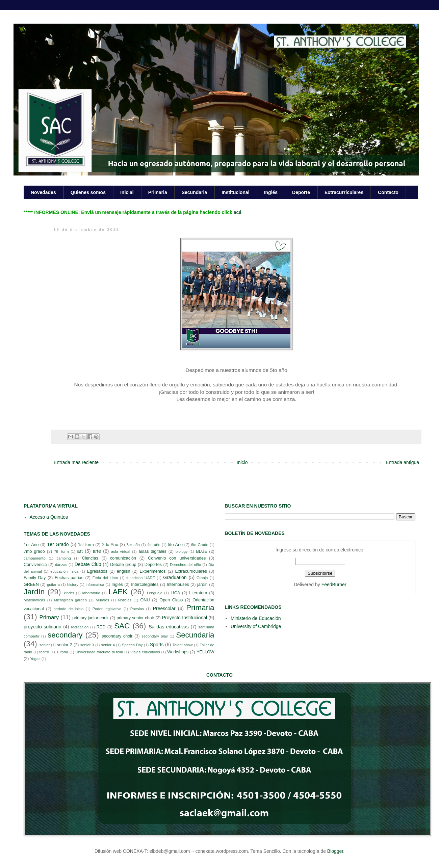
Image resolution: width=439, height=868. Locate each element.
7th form (61, 551)
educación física (64, 571)
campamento (35, 558)
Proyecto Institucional (185, 618)
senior (45, 645)
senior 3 (87, 645)
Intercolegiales (145, 585)
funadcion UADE (141, 578)
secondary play (155, 636)
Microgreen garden (70, 600)
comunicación (123, 558)
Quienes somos (88, 192)
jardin (202, 585)
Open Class (171, 600)
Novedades (43, 192)
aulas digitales (152, 551)
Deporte (301, 192)
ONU (145, 600)
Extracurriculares (344, 192)
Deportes (153, 565)
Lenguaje (155, 593)
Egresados (97, 571)
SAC (122, 626)
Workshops (178, 652)
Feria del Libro (105, 578)
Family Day (35, 578)
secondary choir (117, 636)
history (73, 585)
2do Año (110, 545)
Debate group (123, 565)
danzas (61, 565)
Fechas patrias (69, 578)
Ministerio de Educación (256, 618)
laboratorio (91, 593)
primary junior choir (91, 618)
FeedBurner (334, 585)
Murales (102, 600)
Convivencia (35, 565)
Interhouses (178, 585)
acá (238, 212)
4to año (154, 545)
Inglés (271, 192)
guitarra (53, 585)
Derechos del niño (185, 565)
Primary (49, 617)
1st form (86, 545)
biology (182, 551)
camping (63, 558)
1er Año (31, 545)
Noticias (125, 600)
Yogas (35, 659)
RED (101, 627)
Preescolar (164, 608)
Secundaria (194, 192)
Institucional (235, 192)
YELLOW (205, 652)
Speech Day (132, 645)
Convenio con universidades (177, 558)
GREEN (31, 585)
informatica (95, 585)
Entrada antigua (402, 462)
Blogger (335, 851)
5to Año (175, 545)
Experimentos (153, 571)
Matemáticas (34, 600)
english (124, 571)
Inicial (127, 192)
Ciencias (90, 558)
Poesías (137, 609)
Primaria (158, 192)
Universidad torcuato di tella (99, 652)
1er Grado (58, 544)
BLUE (201, 551)
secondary (65, 635)
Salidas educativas (169, 627)
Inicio (242, 462)
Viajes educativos (145, 652)
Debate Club (88, 564)
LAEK (118, 592)
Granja (202, 578)
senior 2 (64, 645)
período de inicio (69, 609)
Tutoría (62, 652)
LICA (175, 593)
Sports (157, 645)
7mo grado (34, 551)
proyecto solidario (43, 627)
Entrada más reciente (76, 462)
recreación (80, 627)
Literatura (198, 593)
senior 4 (108, 645)
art (80, 551)
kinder (69, 593)
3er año (133, 545)
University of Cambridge (256, 626)
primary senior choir (135, 618)
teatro (44, 652)
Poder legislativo (107, 609)
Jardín (34, 592)
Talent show (183, 645)
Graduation (175, 577)
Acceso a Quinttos (49, 517)
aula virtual (121, 551)
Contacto (388, 192)
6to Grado (200, 545)
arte (97, 551)
